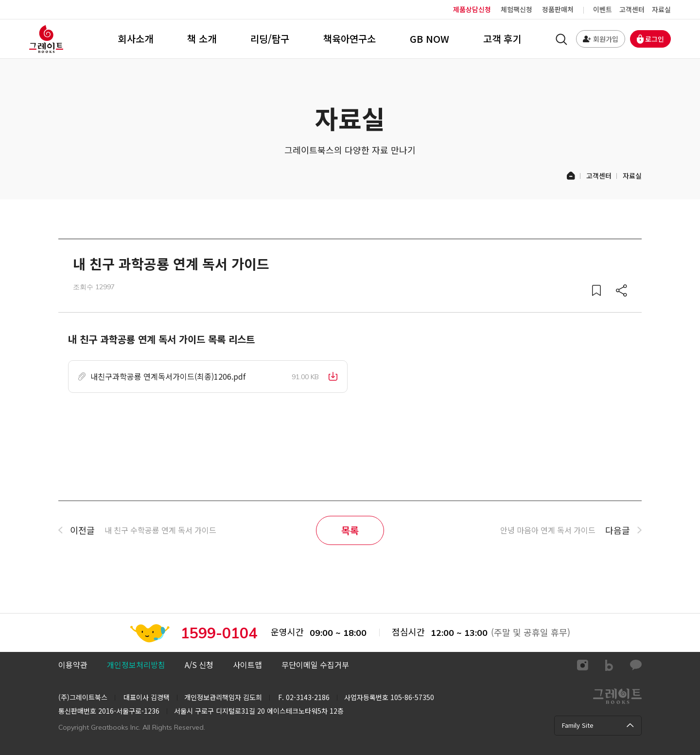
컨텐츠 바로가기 (0, 0)
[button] (208, 377)
